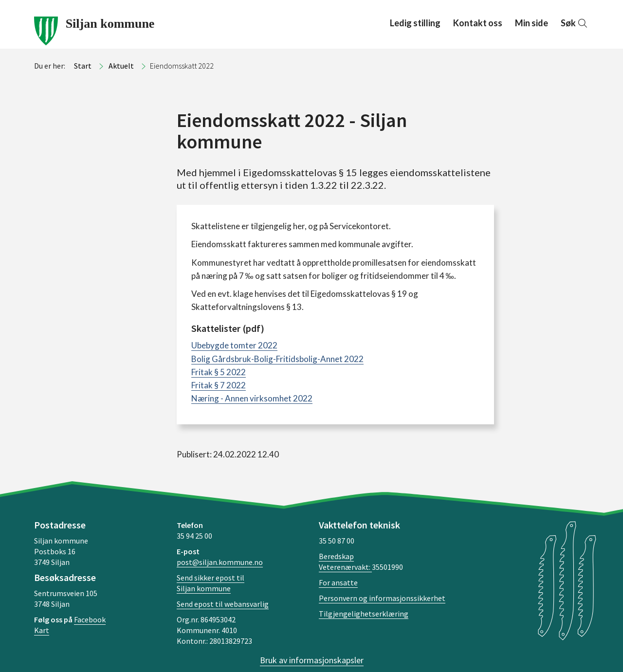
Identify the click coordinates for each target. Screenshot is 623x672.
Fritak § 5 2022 (219, 372)
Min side (531, 23)
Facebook (90, 619)
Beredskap (336, 556)
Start (83, 66)
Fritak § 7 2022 (219, 385)
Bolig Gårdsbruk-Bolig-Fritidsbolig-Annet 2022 (277, 359)
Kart (42, 630)
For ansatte (338, 582)
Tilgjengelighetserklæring (364, 614)
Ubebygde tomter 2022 (234, 345)
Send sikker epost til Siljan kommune (211, 583)
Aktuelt (121, 66)
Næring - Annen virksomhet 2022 (252, 398)
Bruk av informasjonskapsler (312, 660)
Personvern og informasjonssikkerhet (382, 598)
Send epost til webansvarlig (223, 604)
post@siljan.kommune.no (220, 562)
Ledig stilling (415, 23)
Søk (575, 23)
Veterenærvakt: (345, 567)
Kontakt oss (478, 23)
